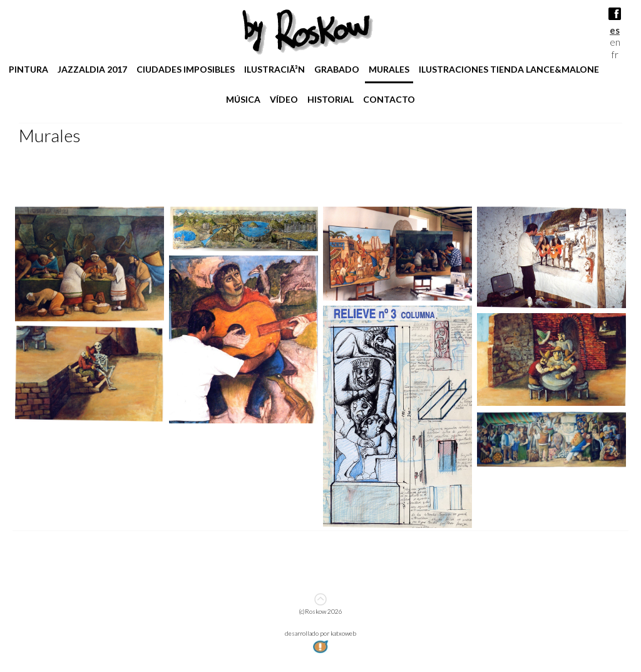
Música (243, 99)
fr (615, 54)
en (615, 42)
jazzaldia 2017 (92, 69)
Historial (331, 99)
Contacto (389, 99)
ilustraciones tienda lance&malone (509, 69)
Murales (389, 69)
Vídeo (284, 99)
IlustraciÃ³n (274, 69)
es (615, 30)
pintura (28, 69)
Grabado (337, 69)
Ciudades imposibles (186, 69)
